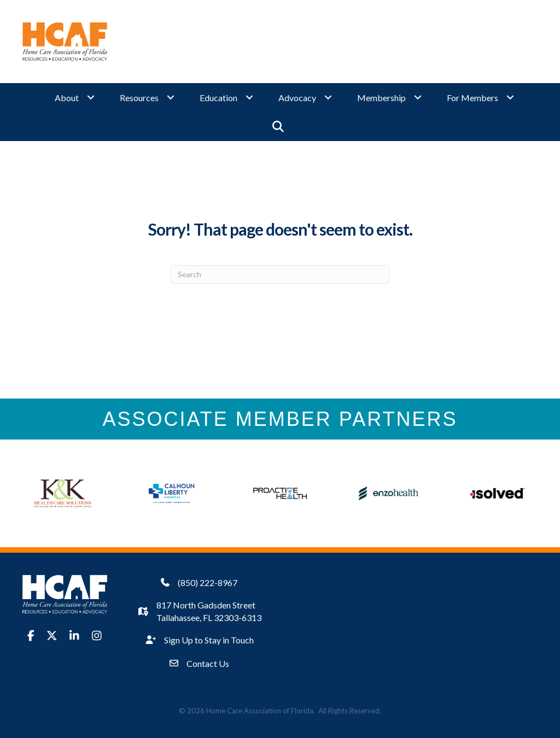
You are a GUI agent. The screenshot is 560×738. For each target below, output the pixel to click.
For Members (472, 98)
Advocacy (297, 98)
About (67, 98)
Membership (381, 98)
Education (218, 98)
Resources (139, 98)
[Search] (280, 274)
